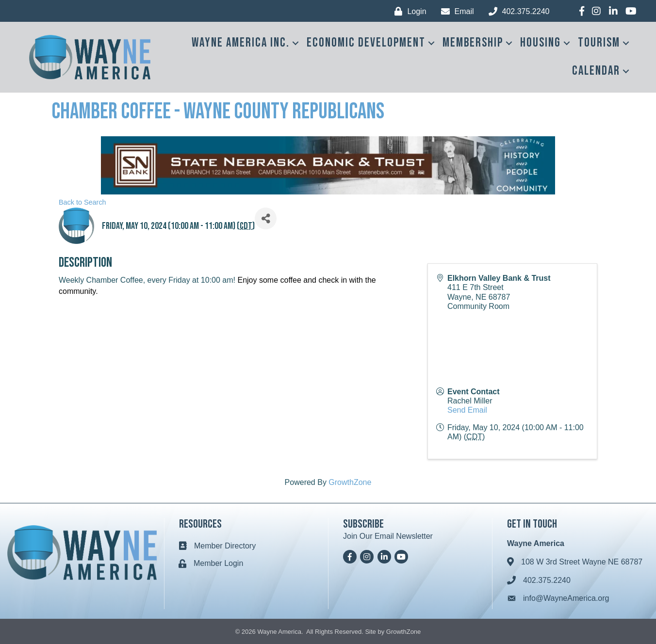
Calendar (596, 71)
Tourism (599, 43)
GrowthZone (350, 482)
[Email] (455, 11)
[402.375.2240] (517, 11)
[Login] (408, 11)
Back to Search (82, 202)
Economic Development (366, 43)
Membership (473, 43)
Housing (541, 43)
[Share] (266, 218)
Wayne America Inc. (241, 43)
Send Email (467, 410)
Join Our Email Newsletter (388, 536)
